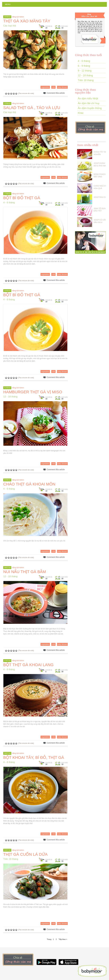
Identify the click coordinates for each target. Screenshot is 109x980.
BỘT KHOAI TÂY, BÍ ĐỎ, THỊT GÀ (34, 758)
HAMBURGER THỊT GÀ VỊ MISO (33, 392)
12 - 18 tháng (10, 397)
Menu (8, 4)
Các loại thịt (10, 26)
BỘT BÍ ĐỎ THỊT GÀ (22, 198)
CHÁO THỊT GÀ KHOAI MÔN (29, 484)
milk (53, 87)
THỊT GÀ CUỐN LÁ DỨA (25, 854)
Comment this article (56, 93)
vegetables (45, 87)
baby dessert (62, 87)
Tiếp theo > (63, 939)
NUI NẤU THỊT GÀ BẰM (25, 572)
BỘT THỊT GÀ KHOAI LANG (28, 665)
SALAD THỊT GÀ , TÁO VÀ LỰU (32, 108)
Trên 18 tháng (11, 859)
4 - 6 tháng (9, 203)
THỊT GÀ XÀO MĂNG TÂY (27, 21)
